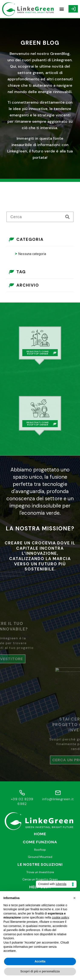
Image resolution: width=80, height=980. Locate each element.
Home (40, 834)
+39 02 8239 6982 (22, 801)
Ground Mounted (40, 857)
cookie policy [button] (60, 917)
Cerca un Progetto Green (40, 879)
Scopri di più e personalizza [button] (40, 971)
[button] (62, 9)
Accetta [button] (40, 961)
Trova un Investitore (40, 872)
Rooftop (40, 850)
